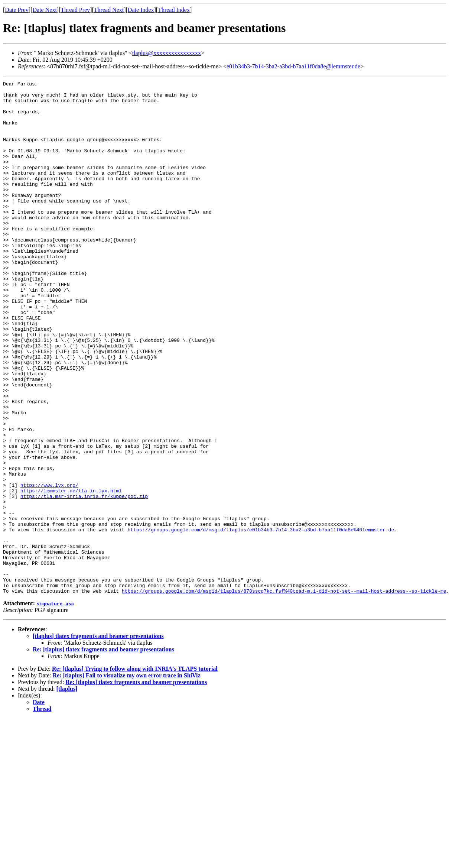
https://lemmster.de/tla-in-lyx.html (71, 573)
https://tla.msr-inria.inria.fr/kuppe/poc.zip (84, 580)
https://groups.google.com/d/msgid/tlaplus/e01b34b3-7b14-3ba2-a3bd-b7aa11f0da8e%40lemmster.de (261, 620)
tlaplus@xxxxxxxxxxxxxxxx (167, 53)
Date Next (45, 10)
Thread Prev (75, 10)
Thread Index (174, 10)
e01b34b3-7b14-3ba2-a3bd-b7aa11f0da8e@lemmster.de (293, 66)
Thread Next (109, 10)
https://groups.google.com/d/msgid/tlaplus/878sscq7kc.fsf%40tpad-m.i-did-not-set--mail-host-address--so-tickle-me (284, 693)
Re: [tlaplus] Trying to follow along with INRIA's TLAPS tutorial (135, 771)
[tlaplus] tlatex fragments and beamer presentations (98, 739)
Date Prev (17, 10)
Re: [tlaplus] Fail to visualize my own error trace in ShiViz (127, 778)
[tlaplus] (67, 791)
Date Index (141, 10)
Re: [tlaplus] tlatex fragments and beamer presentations (103, 752)
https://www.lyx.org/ (49, 566)
